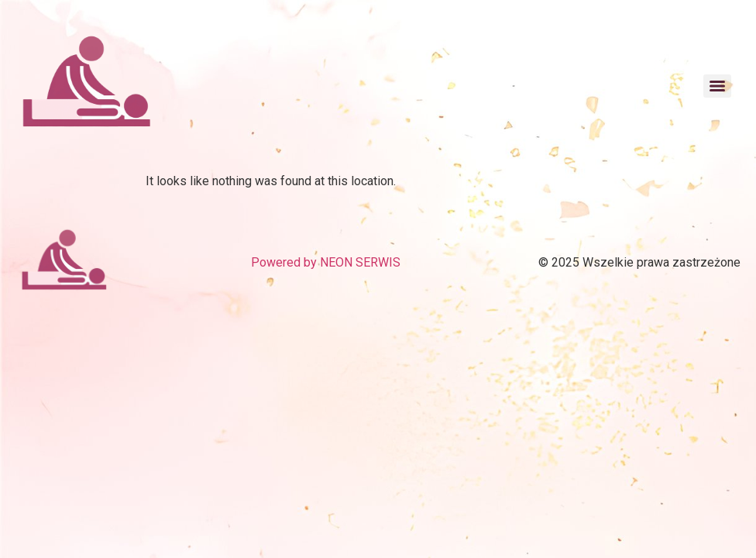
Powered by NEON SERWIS (326, 262)
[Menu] (717, 86)
